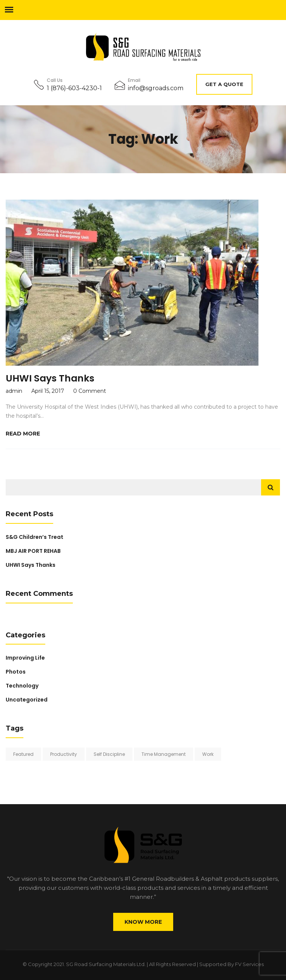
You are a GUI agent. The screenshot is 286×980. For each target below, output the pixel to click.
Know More (143, 922)
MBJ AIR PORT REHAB (33, 551)
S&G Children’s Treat (35, 537)
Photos (16, 672)
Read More (23, 434)
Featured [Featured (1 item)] (23, 754)
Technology (22, 686)
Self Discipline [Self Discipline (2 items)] (109, 754)
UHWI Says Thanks (50, 378)
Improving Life (25, 658)
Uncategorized (27, 700)
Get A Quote (224, 84)
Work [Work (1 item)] (208, 754)
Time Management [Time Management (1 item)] (164, 754)
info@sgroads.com (156, 88)
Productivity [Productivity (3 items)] (64, 754)
